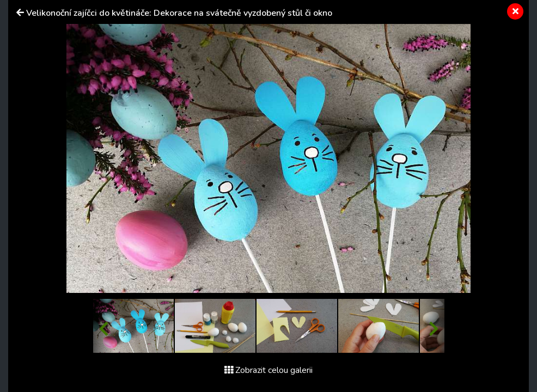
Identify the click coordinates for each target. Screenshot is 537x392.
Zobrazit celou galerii (268, 370)
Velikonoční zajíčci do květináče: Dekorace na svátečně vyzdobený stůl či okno (179, 13)
